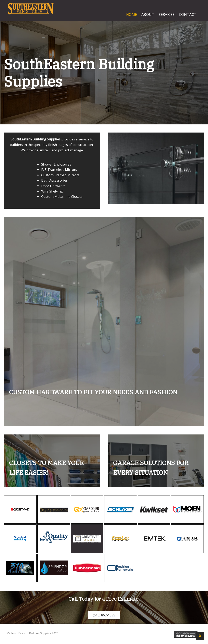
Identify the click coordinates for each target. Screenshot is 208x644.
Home (132, 14)
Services (167, 14)
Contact (188, 14)
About (148, 14)
